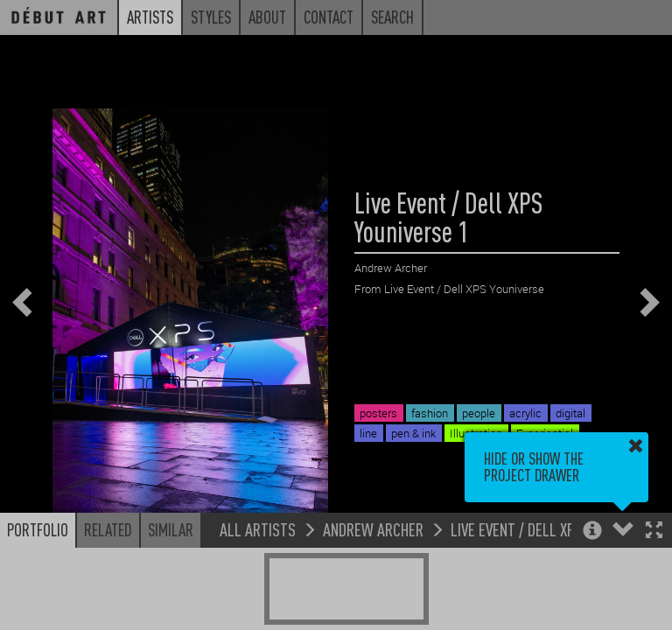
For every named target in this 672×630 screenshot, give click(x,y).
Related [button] (108, 529)
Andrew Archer (373, 529)
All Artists (258, 529)
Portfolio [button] (38, 529)
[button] (654, 532)
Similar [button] (171, 529)
